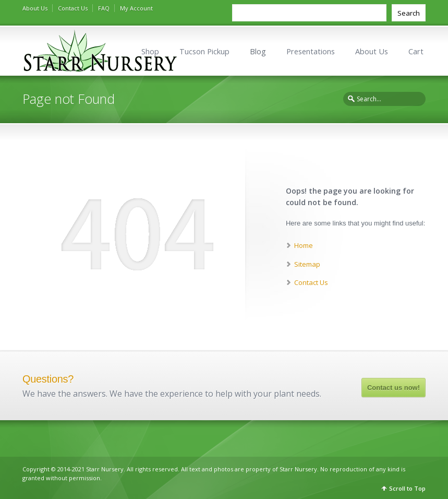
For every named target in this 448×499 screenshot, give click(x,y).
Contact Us (73, 8)
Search (409, 13)
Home (304, 245)
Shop (150, 51)
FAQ (104, 8)
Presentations (311, 51)
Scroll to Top (407, 488)
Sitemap (307, 264)
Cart (416, 51)
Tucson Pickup (204, 51)
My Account (136, 8)
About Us (35, 8)
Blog (258, 51)
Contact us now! (393, 388)
